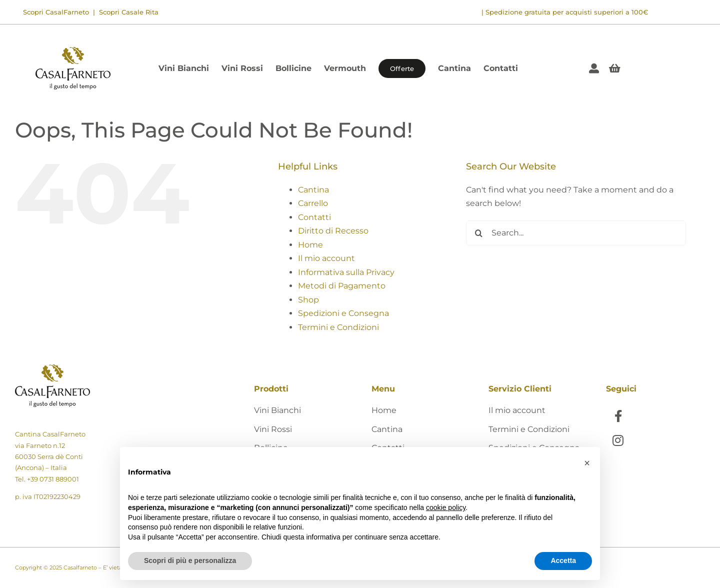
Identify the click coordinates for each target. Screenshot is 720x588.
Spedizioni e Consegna (343, 313)
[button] (587, 463)
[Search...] (576, 233)
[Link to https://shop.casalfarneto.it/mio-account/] (594, 68)
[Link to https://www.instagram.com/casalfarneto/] (618, 440)
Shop (308, 300)
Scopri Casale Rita (128, 12)
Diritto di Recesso (333, 231)
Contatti (314, 217)
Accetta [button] (563, 560)
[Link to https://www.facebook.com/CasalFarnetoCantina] (618, 416)
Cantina (313, 190)
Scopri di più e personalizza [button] (190, 560)
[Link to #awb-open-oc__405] (615, 68)
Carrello (313, 203)
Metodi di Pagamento (342, 286)
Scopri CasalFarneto (56, 12)
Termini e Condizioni (338, 327)
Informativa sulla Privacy (346, 272)
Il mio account (326, 258)
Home (310, 245)
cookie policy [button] (446, 507)
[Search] (478, 233)
